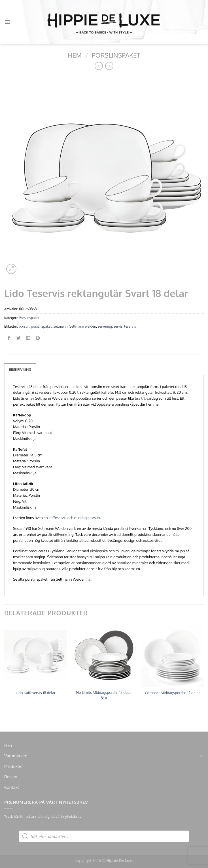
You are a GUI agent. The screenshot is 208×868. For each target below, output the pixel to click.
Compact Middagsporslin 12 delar (172, 693)
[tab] (20, 369)
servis (118, 326)
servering (105, 326)
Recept (11, 777)
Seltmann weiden (83, 326)
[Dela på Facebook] (9, 338)
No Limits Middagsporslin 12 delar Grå (104, 695)
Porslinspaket (116, 55)
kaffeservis (58, 518)
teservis (130, 326)
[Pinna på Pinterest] (38, 338)
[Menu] (8, 22)
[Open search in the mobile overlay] (104, 836)
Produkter (14, 766)
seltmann (60, 326)
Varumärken (16, 756)
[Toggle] (202, 756)
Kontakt (12, 787)
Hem (75, 55)
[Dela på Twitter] (19, 338)
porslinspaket (42, 326)
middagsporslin (87, 518)
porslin (24, 326)
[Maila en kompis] (28, 338)
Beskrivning (20, 369)
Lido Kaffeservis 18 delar (36, 693)
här (89, 579)
